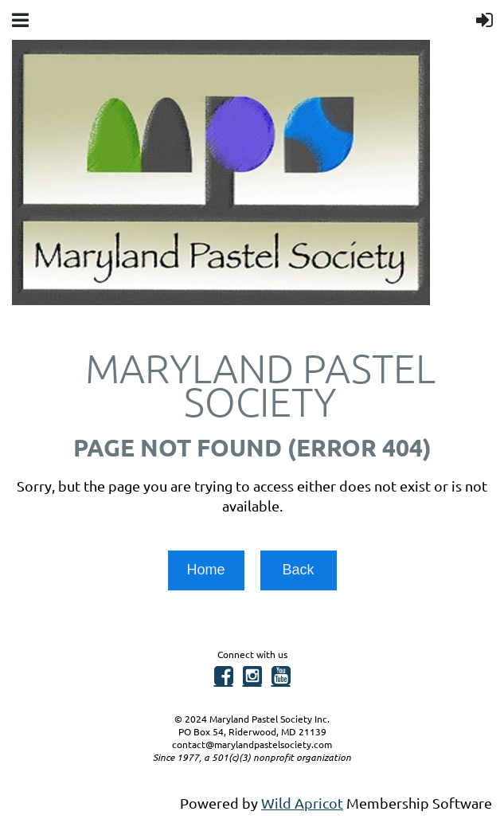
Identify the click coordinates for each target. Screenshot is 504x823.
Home (205, 570)
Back (298, 570)
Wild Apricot (302, 803)
